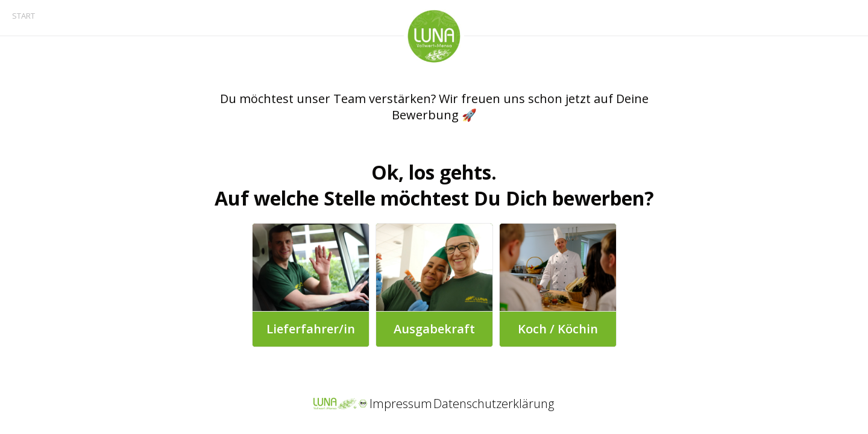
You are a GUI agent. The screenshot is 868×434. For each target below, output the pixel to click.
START (24, 16)
